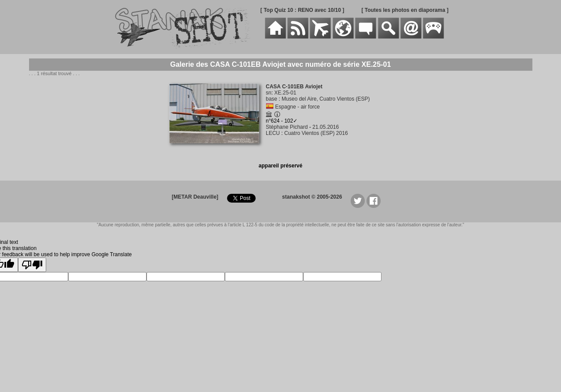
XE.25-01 (285, 93)
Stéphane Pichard (287, 127)
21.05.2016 (326, 127)
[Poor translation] (32, 265)
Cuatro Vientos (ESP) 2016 (316, 133)
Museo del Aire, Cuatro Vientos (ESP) (326, 99)
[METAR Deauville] (195, 197)
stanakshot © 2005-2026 (312, 197)
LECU (273, 133)
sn (269, 93)
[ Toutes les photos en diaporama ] (405, 10)
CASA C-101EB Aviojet (294, 87)
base (271, 99)
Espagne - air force (297, 107)
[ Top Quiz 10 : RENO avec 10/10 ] (302, 10)
